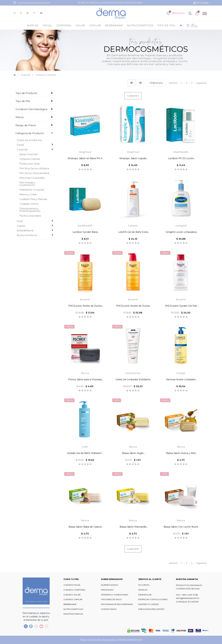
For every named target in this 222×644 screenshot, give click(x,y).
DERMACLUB (145, 595)
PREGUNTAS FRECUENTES (151, 609)
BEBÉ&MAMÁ (70, 604)
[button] (181, 26)
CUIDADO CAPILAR (73, 599)
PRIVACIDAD (107, 590)
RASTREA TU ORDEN (149, 604)
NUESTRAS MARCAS (73, 614)
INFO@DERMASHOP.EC (188, 598)
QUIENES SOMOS (109, 585)
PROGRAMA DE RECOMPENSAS (117, 604)
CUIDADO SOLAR (72, 595)
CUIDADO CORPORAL (75, 590)
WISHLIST (143, 590)
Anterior (173, 83)
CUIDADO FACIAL (72, 585)
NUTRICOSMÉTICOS (73, 609)
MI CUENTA (144, 585)
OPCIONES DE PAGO (111, 599)
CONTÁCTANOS (109, 609)
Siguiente (201, 83)
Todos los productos (29, 140)
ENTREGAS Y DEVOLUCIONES (153, 599)
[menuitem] (192, 26)
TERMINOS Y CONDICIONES (114, 595)
